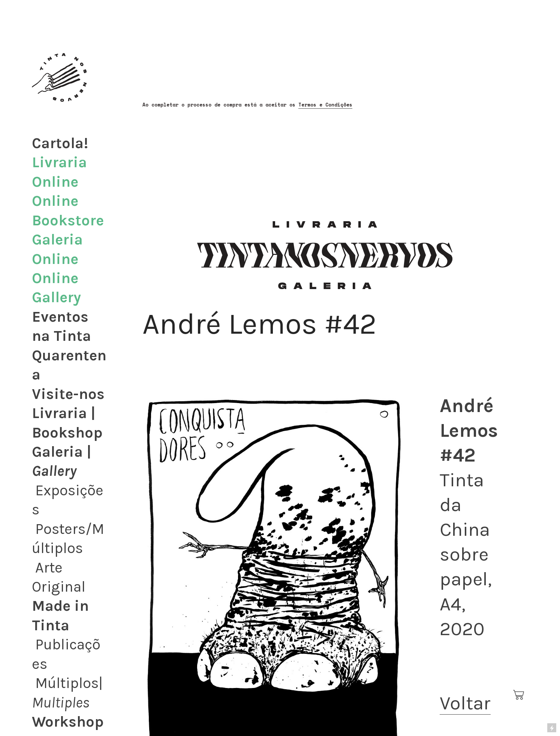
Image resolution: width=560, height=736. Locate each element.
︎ (519, 695)
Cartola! (60, 143)
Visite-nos (68, 394)
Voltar (465, 703)
